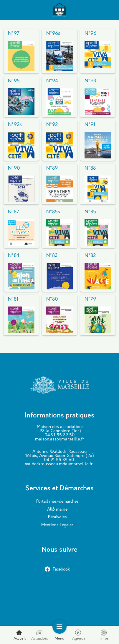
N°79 (90, 299)
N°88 (90, 168)
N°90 (14, 168)
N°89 (52, 168)
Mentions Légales (57, 525)
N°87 (14, 212)
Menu (60, 635)
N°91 (90, 125)
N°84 (14, 256)
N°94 (52, 81)
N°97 (14, 34)
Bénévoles (57, 517)
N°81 (13, 299)
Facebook (57, 570)
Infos (105, 635)
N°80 (52, 299)
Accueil (20, 635)
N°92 (52, 125)
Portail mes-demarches (57, 502)
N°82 (90, 256)
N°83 (52, 256)
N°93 (90, 81)
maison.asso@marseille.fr (60, 439)
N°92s (15, 125)
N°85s (53, 212)
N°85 (90, 212)
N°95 (14, 81)
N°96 (90, 34)
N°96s (53, 34)
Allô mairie (57, 510)
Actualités (40, 635)
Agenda (79, 635)
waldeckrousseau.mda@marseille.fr (59, 464)
